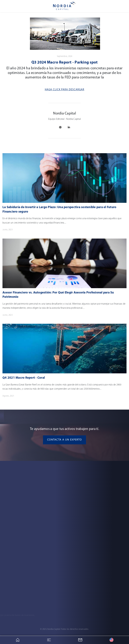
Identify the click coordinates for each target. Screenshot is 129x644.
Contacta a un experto (64, 440)
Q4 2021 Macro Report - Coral (24, 378)
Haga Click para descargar (65, 90)
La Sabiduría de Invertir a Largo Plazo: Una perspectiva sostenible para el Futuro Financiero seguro (59, 210)
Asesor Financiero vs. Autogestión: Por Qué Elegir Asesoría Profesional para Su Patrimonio (58, 295)
